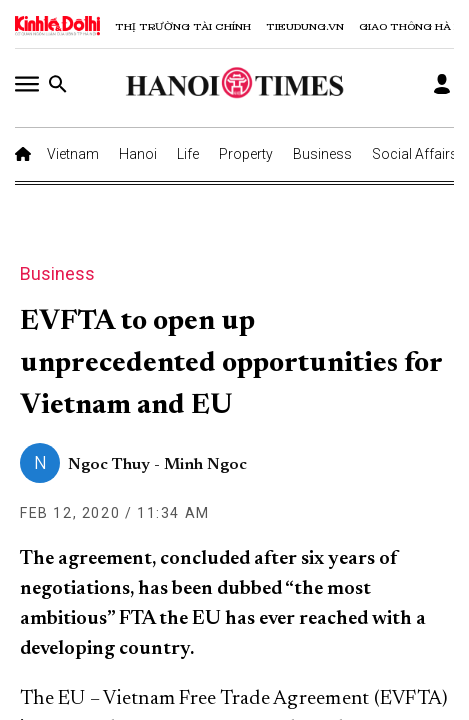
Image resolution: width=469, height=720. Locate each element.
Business (322, 154)
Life (188, 154)
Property (246, 154)
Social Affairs (415, 154)
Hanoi (138, 154)
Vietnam (73, 154)
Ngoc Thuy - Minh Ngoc (157, 465)
